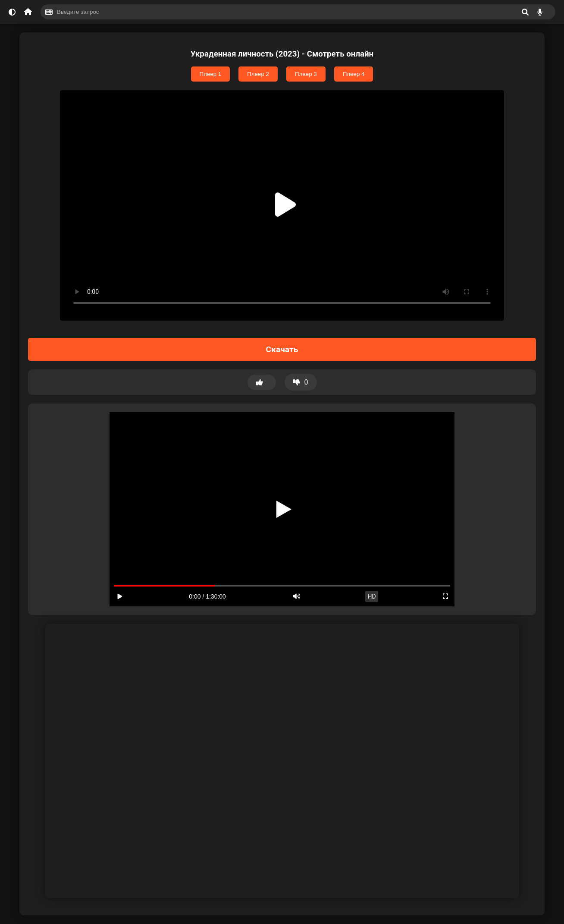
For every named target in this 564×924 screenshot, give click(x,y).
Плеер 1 (211, 74)
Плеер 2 (258, 74)
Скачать (282, 349)
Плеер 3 (306, 74)
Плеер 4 (354, 74)
